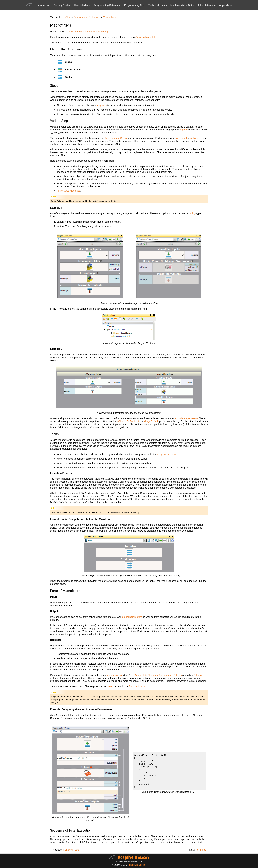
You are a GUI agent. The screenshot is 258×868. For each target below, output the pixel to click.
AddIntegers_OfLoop (170, 675)
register (183, 130)
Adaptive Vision (137, 865)
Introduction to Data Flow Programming (86, 32)
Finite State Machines (68, 191)
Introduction (43, 5)
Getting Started (62, 5)
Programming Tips (134, 5)
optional (195, 138)
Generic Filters (71, 850)
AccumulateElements (146, 675)
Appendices (226, 5)
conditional (181, 138)
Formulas (201, 850)
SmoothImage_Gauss (186, 418)
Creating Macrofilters (147, 37)
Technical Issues (157, 5)
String (123, 138)
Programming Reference (107, 5)
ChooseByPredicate (129, 421)
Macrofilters (109, 17)
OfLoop (198, 675)
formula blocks (137, 686)
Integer (115, 138)
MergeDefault (151, 421)
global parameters (132, 617)
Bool (107, 138)
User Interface (82, 5)
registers (102, 105)
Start (68, 17)
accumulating (115, 675)
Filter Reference (207, 5)
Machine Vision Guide (182, 5)
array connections (166, 454)
